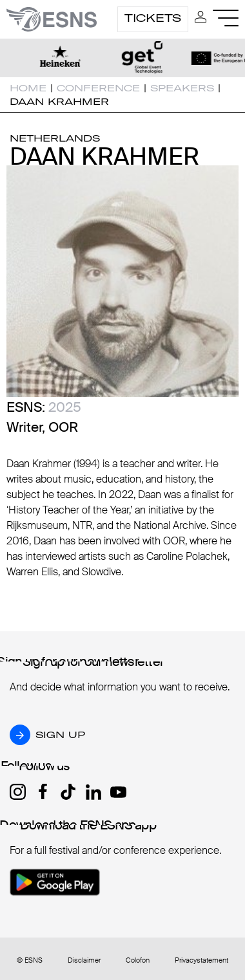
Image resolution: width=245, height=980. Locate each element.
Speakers (182, 88)
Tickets (153, 18)
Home (28, 88)
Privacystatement (201, 960)
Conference (98, 88)
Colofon (138, 960)
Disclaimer (84, 960)
